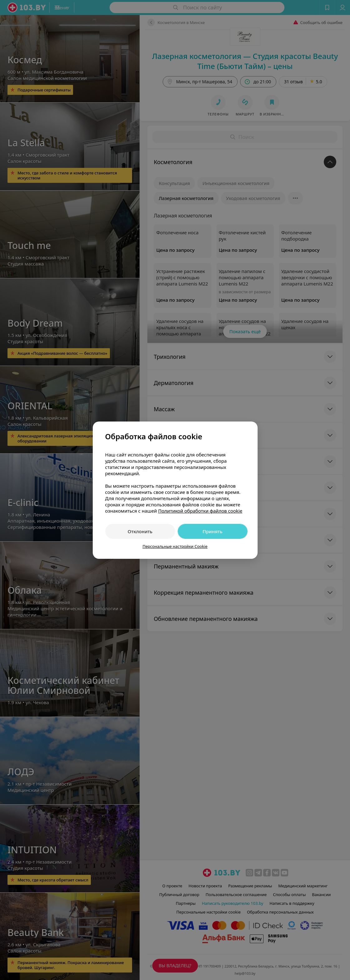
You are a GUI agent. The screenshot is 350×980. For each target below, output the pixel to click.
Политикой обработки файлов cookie (200, 511)
